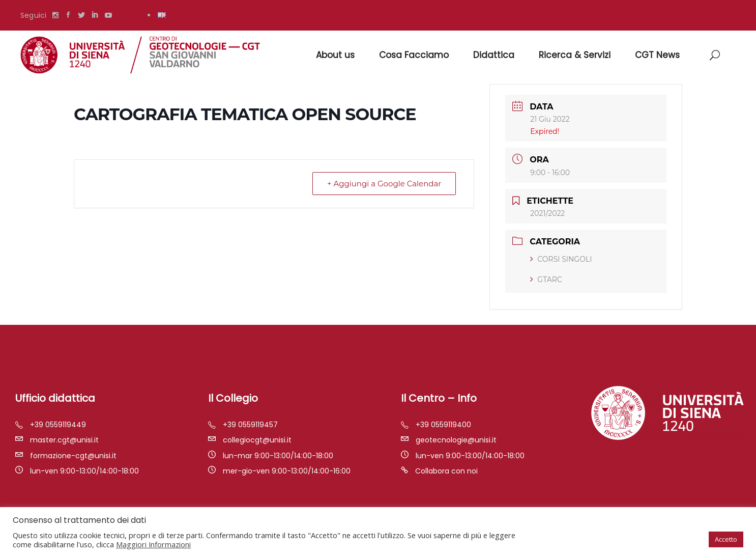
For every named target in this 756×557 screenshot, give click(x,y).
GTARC (546, 280)
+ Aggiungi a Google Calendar (384, 184)
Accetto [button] (726, 539)
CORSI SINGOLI (561, 259)
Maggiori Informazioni (153, 544)
